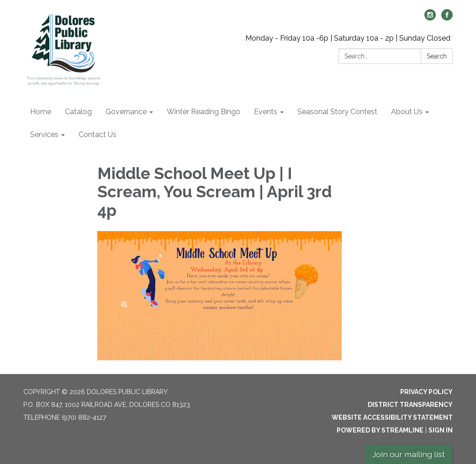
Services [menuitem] (44, 134)
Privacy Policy (426, 392)
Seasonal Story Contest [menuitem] (337, 112)
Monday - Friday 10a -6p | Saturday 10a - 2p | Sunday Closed (348, 38)
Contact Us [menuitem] (98, 134)
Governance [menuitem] (126, 112)
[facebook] (447, 18)
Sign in (441, 430)
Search (437, 56)
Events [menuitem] (266, 112)
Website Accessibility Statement (392, 417)
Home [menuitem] (41, 112)
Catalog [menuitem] (78, 112)
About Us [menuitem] (407, 112)
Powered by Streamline (380, 430)
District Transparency (410, 405)
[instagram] (430, 18)
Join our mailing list (409, 454)
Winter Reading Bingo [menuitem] (204, 112)
